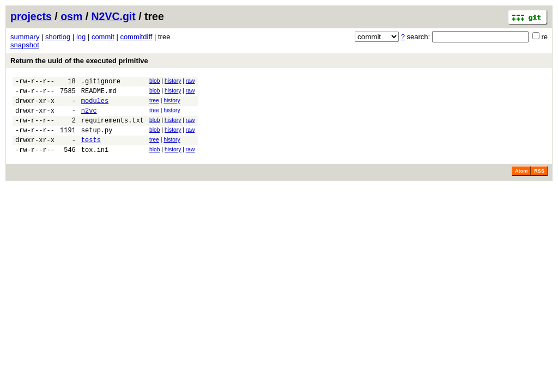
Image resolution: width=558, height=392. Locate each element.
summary (25, 37)
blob (155, 81)
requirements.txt (113, 128)
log (81, 37)
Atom (521, 184)
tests (91, 151)
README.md (99, 94)
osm (71, 16)
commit (103, 37)
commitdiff (136, 37)
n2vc (89, 117)
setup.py (97, 140)
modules (95, 105)
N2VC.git (114, 16)
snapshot (25, 45)
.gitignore (101, 82)
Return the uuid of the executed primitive (79, 61)
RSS (539, 184)
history (173, 81)
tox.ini (95, 163)
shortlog (58, 37)
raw (190, 81)
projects (31, 16)
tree (154, 104)
